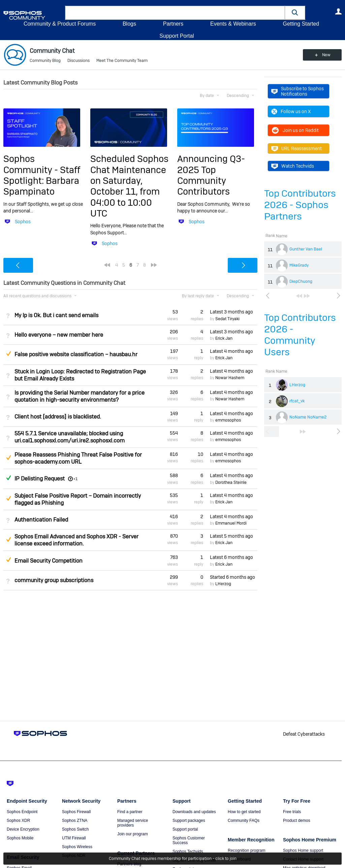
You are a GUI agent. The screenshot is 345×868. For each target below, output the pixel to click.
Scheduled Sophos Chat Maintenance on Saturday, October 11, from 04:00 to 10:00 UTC (129, 186)
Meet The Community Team (122, 61)
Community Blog (45, 61)
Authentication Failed (41, 520)
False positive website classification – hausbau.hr (76, 354)
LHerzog (297, 385)
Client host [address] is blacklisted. (58, 417)
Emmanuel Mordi (231, 523)
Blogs (129, 24)
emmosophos (228, 420)
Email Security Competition (49, 561)
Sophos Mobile (20, 838)
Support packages (189, 821)
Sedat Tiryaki (227, 319)
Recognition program (246, 850)
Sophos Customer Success (189, 840)
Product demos (297, 821)
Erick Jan (224, 338)
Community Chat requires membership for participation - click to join (173, 859)
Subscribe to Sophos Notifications (297, 91)
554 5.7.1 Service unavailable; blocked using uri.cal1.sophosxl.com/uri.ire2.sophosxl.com (70, 437)
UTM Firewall (74, 838)
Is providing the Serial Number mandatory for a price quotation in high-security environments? (80, 396)
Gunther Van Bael (306, 249)
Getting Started (301, 24)
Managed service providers (133, 823)
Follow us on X (291, 111)
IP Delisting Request (40, 479)
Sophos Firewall (76, 812)
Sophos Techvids (188, 852)
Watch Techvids (293, 166)
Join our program (133, 834)
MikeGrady (299, 265)
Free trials (292, 812)
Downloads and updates (194, 812)
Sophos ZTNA (75, 821)
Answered (8, 478)
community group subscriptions (54, 580)
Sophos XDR (18, 821)
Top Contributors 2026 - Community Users (300, 335)
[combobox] (175, 13)
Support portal (185, 829)
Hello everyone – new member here (59, 335)
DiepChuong (301, 281)
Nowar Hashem (230, 378)
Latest (231, 312)
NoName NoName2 (308, 417)
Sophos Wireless (77, 847)
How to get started (244, 812)
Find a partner (130, 812)
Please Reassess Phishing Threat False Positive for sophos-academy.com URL (78, 458)
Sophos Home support (303, 850)
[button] (295, 13)
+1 (75, 479)
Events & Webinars (233, 24)
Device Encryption (23, 829)
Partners (173, 24)
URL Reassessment (296, 148)
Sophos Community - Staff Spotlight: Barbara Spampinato (42, 175)
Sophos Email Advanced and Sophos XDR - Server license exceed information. (76, 540)
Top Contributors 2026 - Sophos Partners (300, 205)
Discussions (79, 61)
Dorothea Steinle (231, 482)
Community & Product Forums (60, 24)
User (338, 11)
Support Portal (177, 36)
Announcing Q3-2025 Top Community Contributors (211, 175)
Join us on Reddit (295, 130)
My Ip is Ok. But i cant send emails (56, 315)
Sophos (23, 222)
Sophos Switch (75, 829)
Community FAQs (244, 821)
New (326, 55)
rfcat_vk (297, 401)
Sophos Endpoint (22, 812)
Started (232, 577)
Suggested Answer (8, 354)
